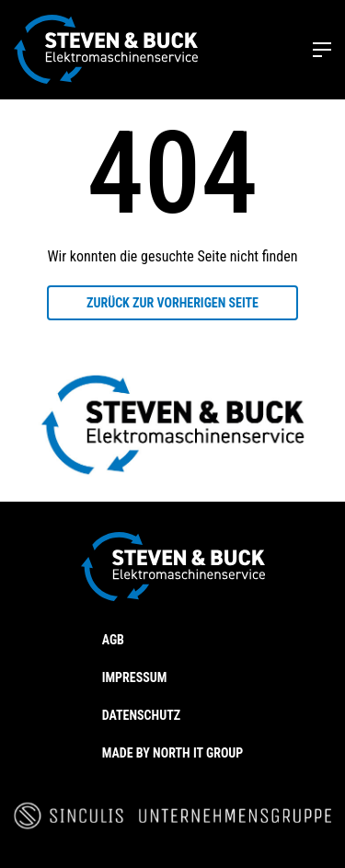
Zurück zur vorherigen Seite (172, 303)
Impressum (135, 677)
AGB (113, 640)
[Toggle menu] (322, 50)
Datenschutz (141, 715)
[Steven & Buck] (106, 49)
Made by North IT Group (173, 753)
